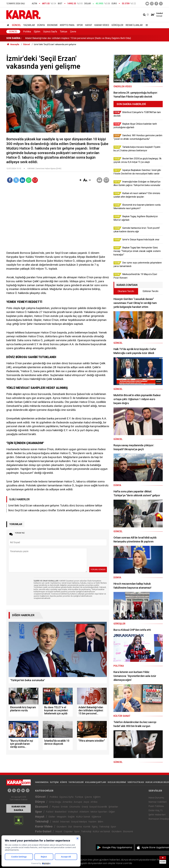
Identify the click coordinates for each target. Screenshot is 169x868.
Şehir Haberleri (157, 815)
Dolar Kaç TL (156, 810)
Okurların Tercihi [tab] (126, 291)
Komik (87, 827)
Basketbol (61, 812)
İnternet (65, 822)
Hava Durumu (156, 798)
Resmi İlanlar (134, 25)
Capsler (68, 831)
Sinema (78, 827)
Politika (27, 32)
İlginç (95, 827)
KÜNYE (64, 782)
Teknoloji (42, 822)
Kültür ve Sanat (101, 831)
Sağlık (71, 817)
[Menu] (146, 25)
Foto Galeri (43, 831)
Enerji (85, 807)
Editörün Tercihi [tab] (150, 291)
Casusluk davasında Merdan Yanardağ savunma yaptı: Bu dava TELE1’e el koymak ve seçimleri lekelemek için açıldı (84, 38)
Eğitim (37, 32)
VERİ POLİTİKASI (136, 782)
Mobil (56, 822)
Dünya (41, 25)
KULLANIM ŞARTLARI (96, 782)
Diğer (112, 812)
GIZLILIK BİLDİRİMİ (117, 782)
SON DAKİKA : (14, 38)
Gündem (62, 827)
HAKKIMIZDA (42, 782)
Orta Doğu (55, 802)
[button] (80, 180)
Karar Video (102, 25)
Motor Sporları (99, 812)
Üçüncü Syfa (66, 797)
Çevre (73, 32)
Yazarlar (29, 25)
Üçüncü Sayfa (50, 32)
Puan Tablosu (156, 806)
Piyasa (56, 807)
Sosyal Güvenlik (98, 807)
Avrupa (78, 802)
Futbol (50, 812)
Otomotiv (75, 807)
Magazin (62, 817)
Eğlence (96, 817)
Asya (86, 802)
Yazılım (92, 822)
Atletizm (84, 812)
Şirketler (113, 807)
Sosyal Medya (79, 822)
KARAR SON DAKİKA (19, 808)
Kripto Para (67, 25)
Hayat (89, 25)
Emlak (64, 807)
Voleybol (73, 812)
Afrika (94, 802)
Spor (80, 25)
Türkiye (64, 32)
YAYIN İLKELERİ (76, 782)
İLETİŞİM (54, 782)
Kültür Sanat (83, 817)
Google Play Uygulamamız (117, 847)
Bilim (100, 822)
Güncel (16, 25)
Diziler (52, 817)
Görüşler (117, 25)
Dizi (70, 827)
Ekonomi (52, 25)
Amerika (67, 802)
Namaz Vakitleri (158, 802)
